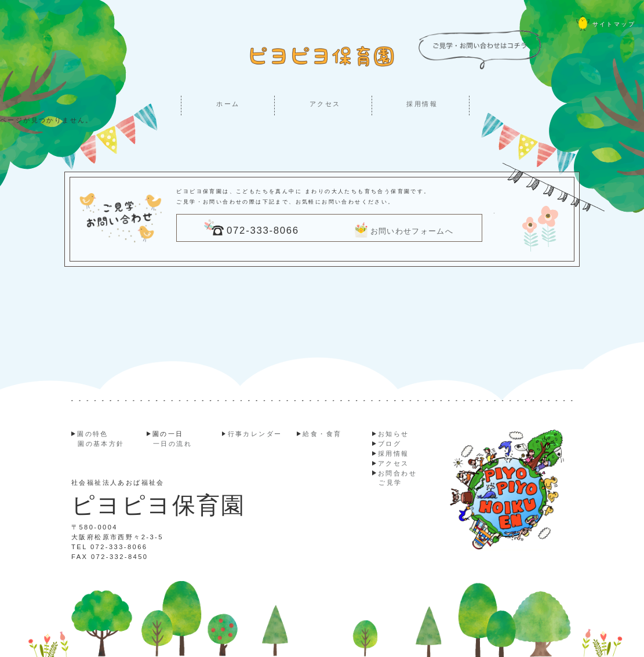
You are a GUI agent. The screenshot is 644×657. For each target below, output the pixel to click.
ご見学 (390, 482)
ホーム (228, 104)
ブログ (390, 444)
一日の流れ (172, 444)
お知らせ (394, 434)
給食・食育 (322, 434)
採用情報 (422, 104)
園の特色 (93, 434)
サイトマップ (606, 24)
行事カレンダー (255, 434)
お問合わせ (397, 473)
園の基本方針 (101, 444)
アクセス (325, 104)
